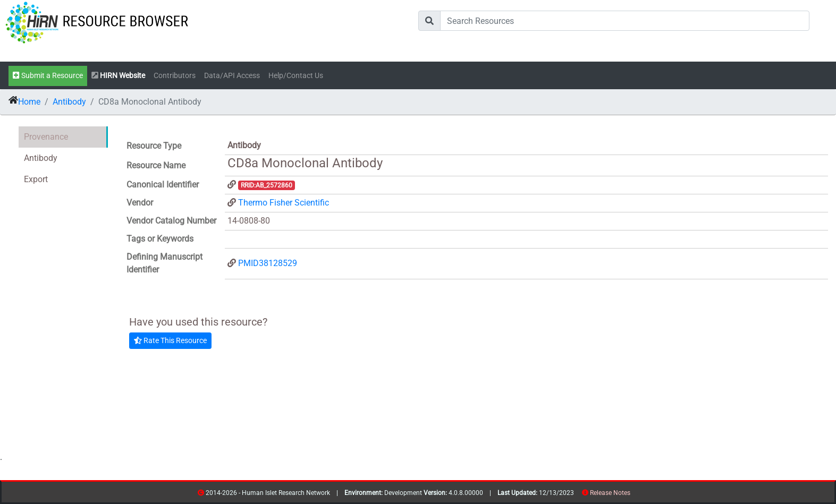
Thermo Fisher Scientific (284, 203)
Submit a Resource (48, 76)
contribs (637, 495)
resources (634, 495)
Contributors (175, 76)
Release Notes (610, 493)
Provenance (46, 137)
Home (29, 102)
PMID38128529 (268, 263)
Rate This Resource (170, 340)
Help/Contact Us (296, 76)
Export (36, 179)
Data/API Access (232, 76)
